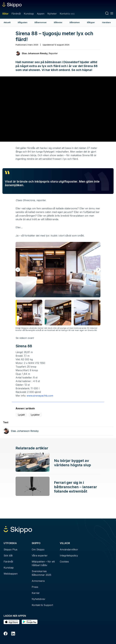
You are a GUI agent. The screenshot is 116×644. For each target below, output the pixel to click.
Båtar (5, 14)
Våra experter (40, 556)
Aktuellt (7, 22)
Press (35, 587)
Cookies (64, 562)
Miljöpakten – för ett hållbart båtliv (43, 563)
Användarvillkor (69, 549)
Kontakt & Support (42, 605)
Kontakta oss (67, 14)
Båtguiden (23, 22)
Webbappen (11, 574)
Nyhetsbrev (38, 599)
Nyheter (52, 14)
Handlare (106, 22)
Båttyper (91, 22)
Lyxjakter (35, 415)
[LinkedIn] (13, 634)
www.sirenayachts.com (40, 396)
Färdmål (16, 14)
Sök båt (8, 556)
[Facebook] (6, 634)
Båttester (58, 22)
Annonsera (38, 581)
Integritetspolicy (69, 556)
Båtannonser (41, 22)
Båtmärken (75, 22)
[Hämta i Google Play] (30, 622)
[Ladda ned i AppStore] (11, 622)
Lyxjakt (21, 415)
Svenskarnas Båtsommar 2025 (41, 573)
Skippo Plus (10, 549)
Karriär (36, 593)
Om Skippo (38, 549)
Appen (41, 14)
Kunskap (29, 14)
